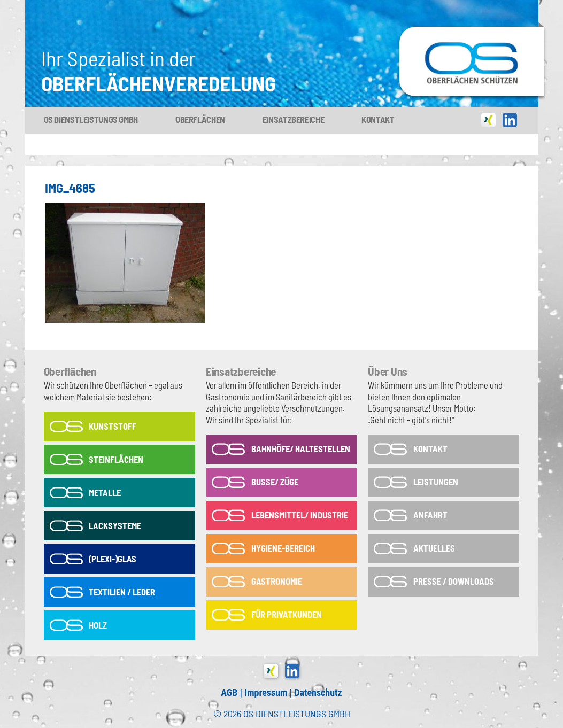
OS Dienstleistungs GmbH (91, 119)
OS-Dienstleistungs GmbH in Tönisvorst (472, 32)
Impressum (266, 692)
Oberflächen (200, 119)
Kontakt (378, 119)
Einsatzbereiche (293, 119)
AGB (229, 692)
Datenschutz (318, 692)
